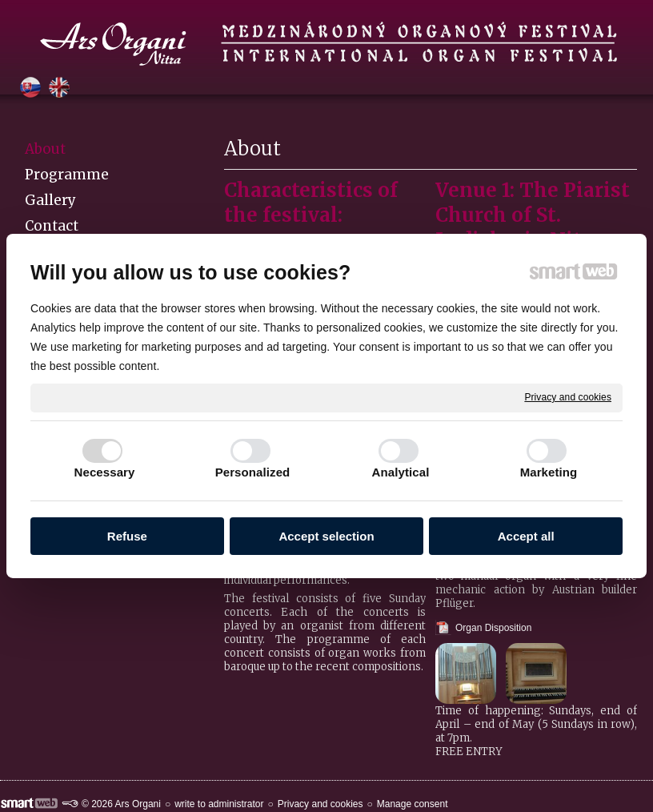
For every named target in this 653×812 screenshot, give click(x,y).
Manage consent (413, 804)
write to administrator (219, 804)
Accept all (526, 536)
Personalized (253, 472)
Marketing (549, 472)
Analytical (401, 472)
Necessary (105, 472)
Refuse (127, 536)
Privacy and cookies (568, 397)
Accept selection (326, 536)
